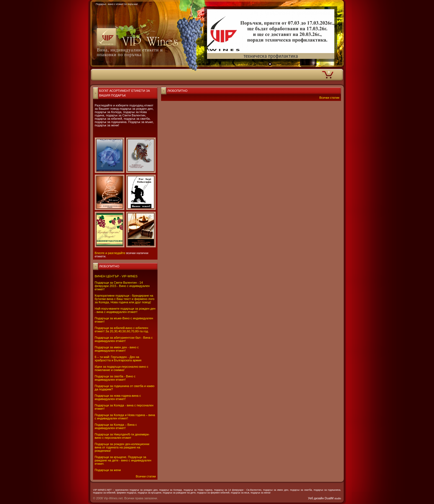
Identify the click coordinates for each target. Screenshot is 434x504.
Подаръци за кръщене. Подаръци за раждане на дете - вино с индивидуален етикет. (123, 460)
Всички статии (146, 476)
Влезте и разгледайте (110, 253)
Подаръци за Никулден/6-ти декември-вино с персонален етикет (122, 436)
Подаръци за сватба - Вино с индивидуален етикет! (115, 378)
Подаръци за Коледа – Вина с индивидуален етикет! (116, 426)
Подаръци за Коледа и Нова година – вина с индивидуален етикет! (125, 417)
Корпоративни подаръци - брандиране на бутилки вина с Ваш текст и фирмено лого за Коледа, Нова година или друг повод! (125, 299)
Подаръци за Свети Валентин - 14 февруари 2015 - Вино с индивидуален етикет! (122, 286)
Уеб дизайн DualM (325, 498)
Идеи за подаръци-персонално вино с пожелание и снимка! (122, 368)
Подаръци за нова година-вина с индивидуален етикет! (118, 397)
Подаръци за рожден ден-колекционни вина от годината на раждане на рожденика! (122, 447)
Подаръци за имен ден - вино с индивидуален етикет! (117, 349)
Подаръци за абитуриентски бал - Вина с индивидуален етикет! (124, 339)
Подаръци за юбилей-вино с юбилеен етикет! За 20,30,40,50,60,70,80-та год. (122, 330)
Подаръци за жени (108, 470)
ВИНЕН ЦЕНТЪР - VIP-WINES (116, 276)
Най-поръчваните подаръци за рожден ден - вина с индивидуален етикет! (125, 310)
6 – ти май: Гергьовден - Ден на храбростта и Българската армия (118, 359)
